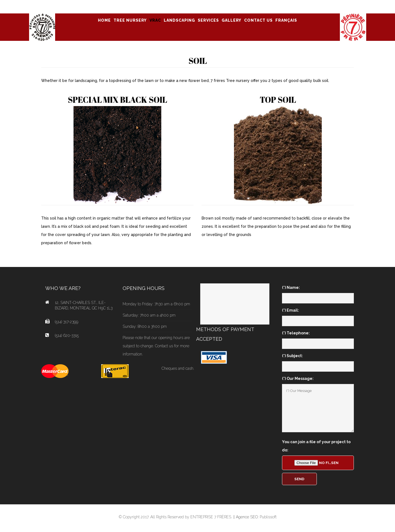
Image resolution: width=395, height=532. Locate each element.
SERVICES (208, 20)
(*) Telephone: (296, 333)
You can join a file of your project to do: (316, 446)
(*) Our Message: (298, 379)
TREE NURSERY (130, 20)
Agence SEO (247, 517)
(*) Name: (291, 288)
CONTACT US (258, 20)
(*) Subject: (292, 356)
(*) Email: (290, 310)
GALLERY (232, 20)
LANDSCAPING (179, 20)
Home (104, 20)
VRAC (155, 20)
